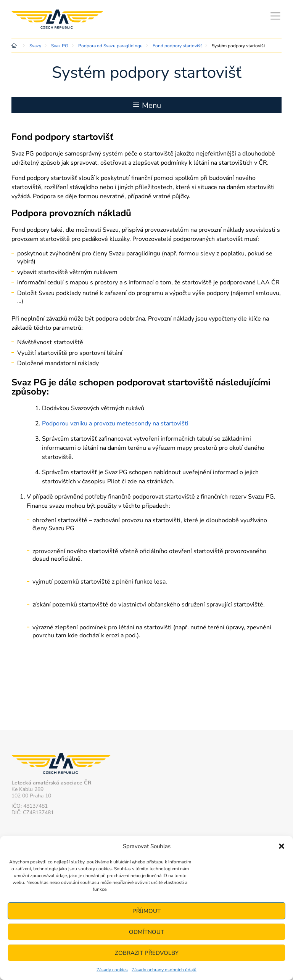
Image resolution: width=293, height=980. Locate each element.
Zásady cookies (112, 970)
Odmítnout (146, 932)
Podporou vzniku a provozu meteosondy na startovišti (115, 423)
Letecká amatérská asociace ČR (57, 19)
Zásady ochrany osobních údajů (164, 970)
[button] (282, 846)
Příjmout (146, 911)
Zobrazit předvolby (147, 953)
